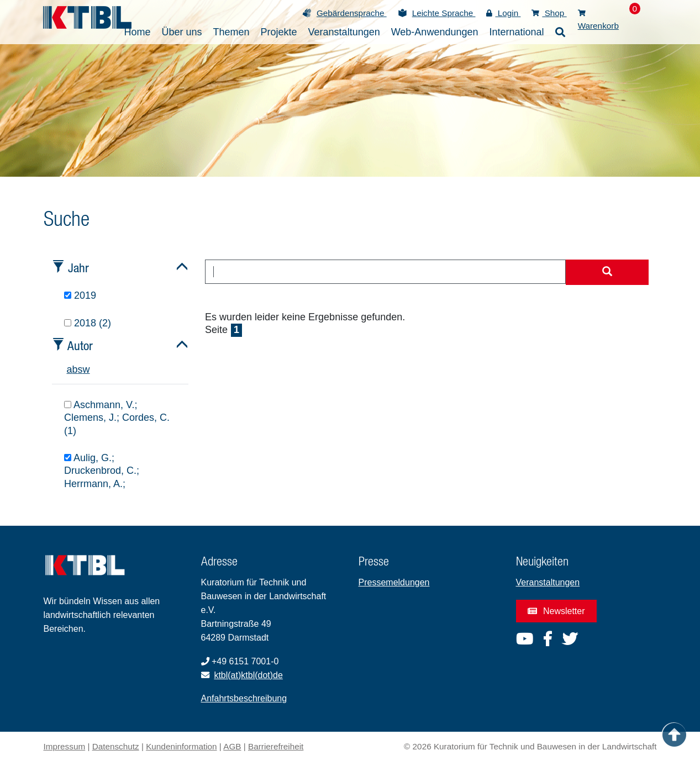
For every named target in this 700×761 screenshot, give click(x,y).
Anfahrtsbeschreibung (244, 698)
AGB (232, 746)
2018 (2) (88, 323)
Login (503, 13)
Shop (549, 13)
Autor (80, 345)
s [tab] (80, 369)
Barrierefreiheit (276, 746)
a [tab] (70, 369)
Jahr (78, 268)
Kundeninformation (181, 746)
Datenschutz (116, 746)
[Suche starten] (607, 272)
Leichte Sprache (444, 13)
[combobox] (385, 272)
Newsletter (556, 611)
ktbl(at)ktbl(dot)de (248, 675)
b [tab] (75, 369)
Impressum (65, 746)
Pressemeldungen (394, 582)
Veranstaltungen (548, 582)
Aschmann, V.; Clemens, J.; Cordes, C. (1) (117, 418)
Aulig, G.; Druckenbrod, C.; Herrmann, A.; (102, 471)
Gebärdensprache (352, 13)
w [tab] (86, 369)
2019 (80, 295)
